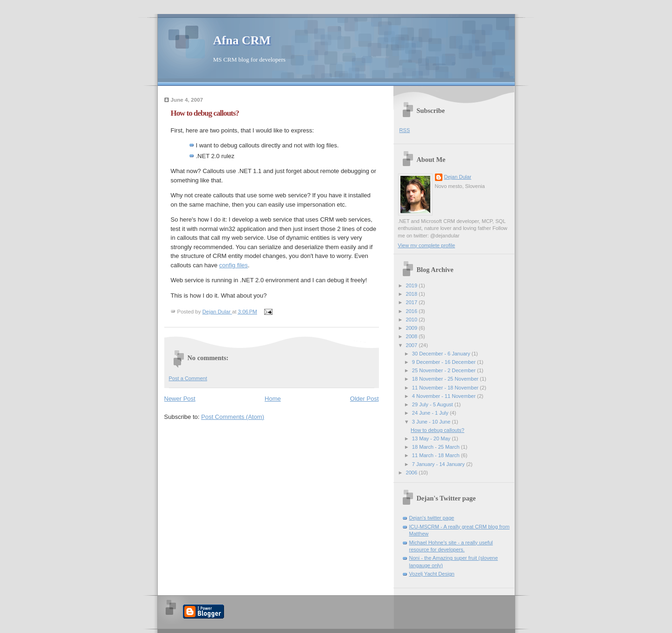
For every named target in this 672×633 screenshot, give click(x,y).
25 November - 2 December (444, 370)
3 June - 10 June (432, 422)
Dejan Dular (458, 177)
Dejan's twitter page (432, 518)
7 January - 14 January (439, 464)
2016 (413, 311)
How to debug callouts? (437, 430)
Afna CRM (242, 40)
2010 (413, 320)
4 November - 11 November (444, 396)
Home (273, 399)
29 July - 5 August (433, 404)
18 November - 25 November (446, 379)
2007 (413, 345)
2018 (413, 294)
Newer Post (180, 399)
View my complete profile (427, 245)
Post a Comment (188, 378)
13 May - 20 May (432, 438)
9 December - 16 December (444, 362)
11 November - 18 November (446, 388)
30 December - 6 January (442, 354)
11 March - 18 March (437, 455)
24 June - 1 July (431, 413)
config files (234, 265)
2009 (413, 328)
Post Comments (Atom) (233, 417)
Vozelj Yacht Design (432, 574)
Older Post (364, 399)
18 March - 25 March (437, 447)
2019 (413, 285)
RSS (405, 130)
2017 (413, 302)
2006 (413, 473)
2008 (413, 336)
